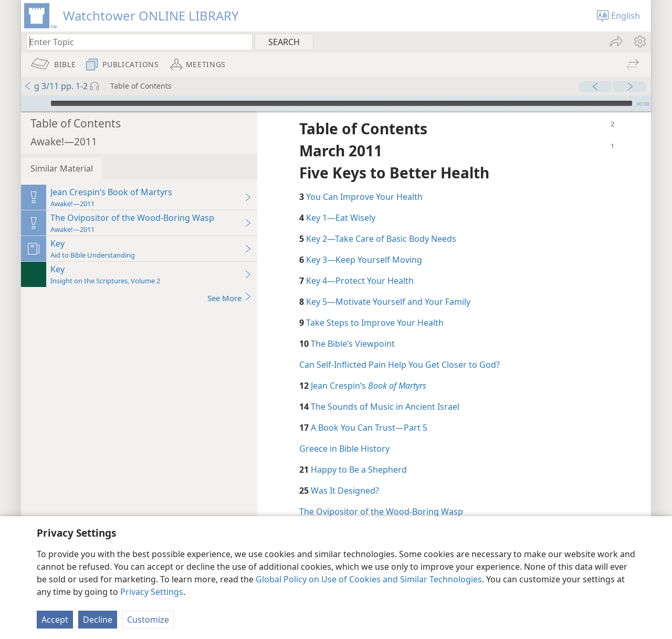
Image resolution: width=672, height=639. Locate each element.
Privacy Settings (152, 592)
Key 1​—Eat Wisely (341, 202)
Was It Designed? (345, 475)
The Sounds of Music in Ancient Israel (385, 391)
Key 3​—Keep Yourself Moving (364, 244)
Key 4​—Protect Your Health (360, 265)
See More (230, 282)
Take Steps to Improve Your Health (375, 307)
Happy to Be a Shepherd (359, 454)
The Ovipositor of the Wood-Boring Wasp (381, 496)
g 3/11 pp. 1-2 (56, 86)
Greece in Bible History (344, 433)
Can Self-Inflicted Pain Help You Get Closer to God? (400, 349)
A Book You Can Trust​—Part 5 (369, 412)
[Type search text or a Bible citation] (134, 42)
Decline (98, 620)
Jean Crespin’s (369, 370)
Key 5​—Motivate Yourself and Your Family (388, 286)
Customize (148, 620)
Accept (55, 620)
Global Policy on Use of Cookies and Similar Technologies (369, 579)
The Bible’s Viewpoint (353, 328)
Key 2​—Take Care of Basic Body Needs (381, 223)
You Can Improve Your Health (364, 181)
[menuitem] (639, 41)
